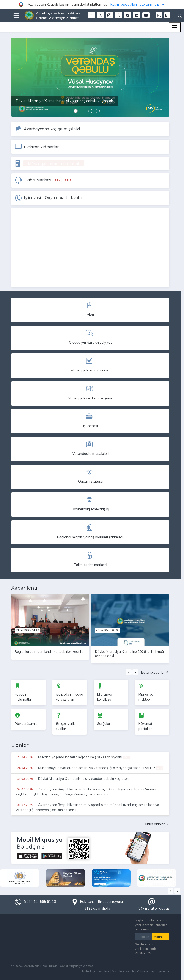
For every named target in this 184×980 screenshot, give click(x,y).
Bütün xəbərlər (155, 672)
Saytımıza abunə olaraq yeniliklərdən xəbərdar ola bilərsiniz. (152, 925)
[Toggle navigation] (175, 27)
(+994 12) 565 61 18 (40, 902)
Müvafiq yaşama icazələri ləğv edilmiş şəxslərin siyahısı (73, 757)
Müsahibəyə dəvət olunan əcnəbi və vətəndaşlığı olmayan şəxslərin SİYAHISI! (90, 768)
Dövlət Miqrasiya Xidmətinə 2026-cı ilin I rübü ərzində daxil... (129, 654)
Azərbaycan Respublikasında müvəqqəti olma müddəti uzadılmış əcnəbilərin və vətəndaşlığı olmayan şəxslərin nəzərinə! (88, 807)
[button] (92, 4)
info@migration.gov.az (152, 908)
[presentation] (128, 672)
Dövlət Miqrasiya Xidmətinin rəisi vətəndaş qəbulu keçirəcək (72, 779)
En (167, 15)
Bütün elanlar (156, 824)
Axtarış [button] (180, 16)
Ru (159, 15)
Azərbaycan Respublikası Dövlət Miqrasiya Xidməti (58, 15)
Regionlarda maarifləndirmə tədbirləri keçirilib (49, 652)
